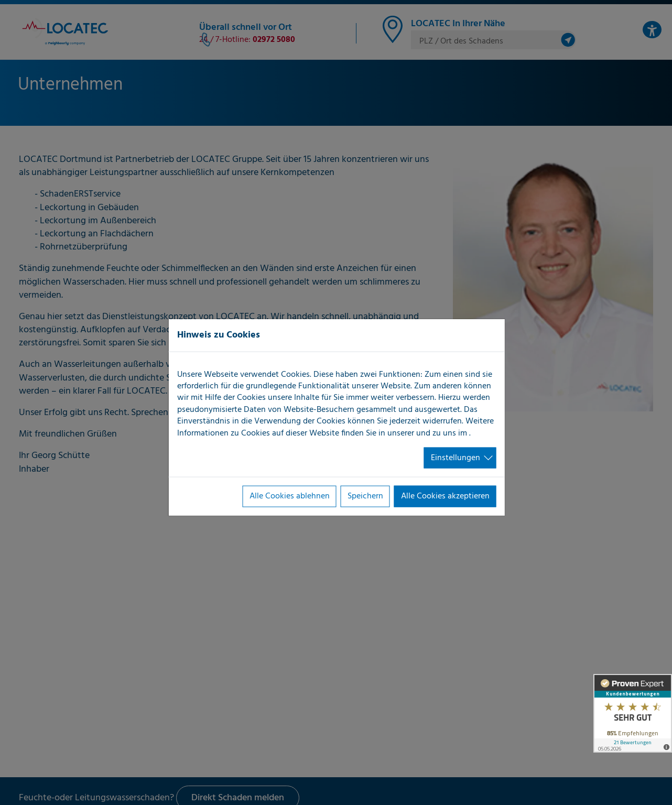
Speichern (365, 496)
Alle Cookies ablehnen (290, 496)
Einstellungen (456, 458)
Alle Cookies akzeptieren (445, 496)
